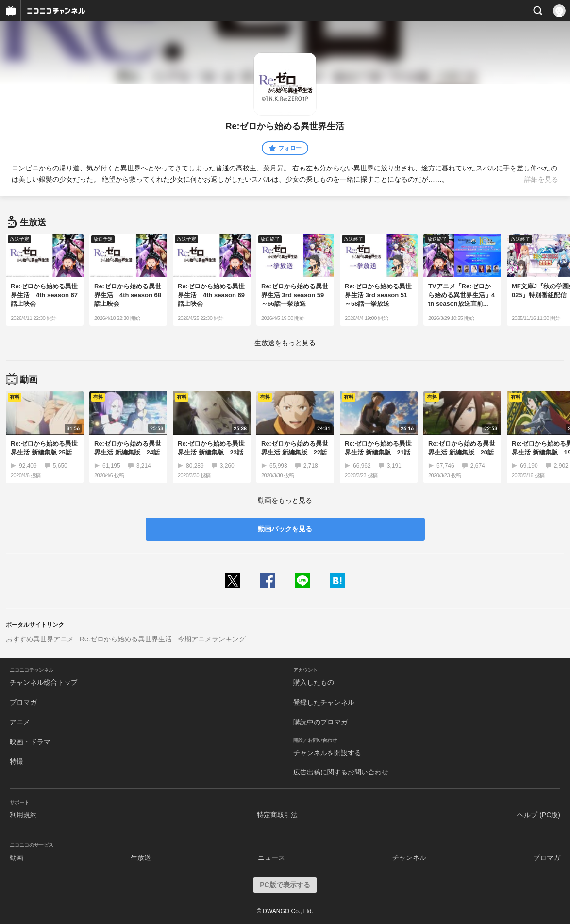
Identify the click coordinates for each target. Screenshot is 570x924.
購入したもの (314, 682)
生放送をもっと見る (285, 343)
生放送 (141, 857)
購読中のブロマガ (320, 722)
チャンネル (409, 857)
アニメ (20, 722)
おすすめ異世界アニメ (40, 639)
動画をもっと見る (285, 500)
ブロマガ (23, 702)
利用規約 (23, 815)
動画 (17, 857)
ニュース (271, 857)
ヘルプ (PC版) (539, 815)
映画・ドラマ (30, 742)
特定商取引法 (277, 815)
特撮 (17, 761)
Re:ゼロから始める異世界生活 (126, 639)
